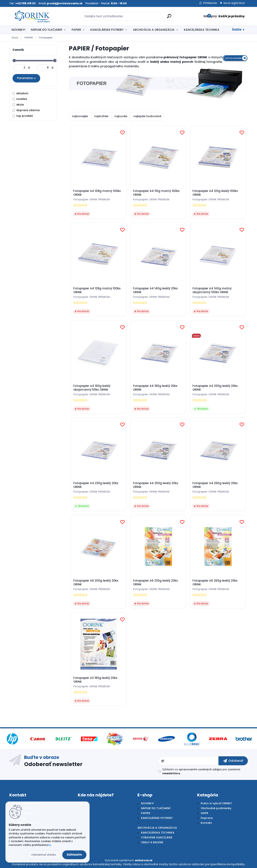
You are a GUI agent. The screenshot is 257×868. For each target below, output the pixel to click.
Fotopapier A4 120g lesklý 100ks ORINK (215, 193)
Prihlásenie (210, 3)
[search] (169, 18)
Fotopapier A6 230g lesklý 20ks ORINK (155, 583)
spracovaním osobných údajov (200, 769)
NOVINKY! (18, 30)
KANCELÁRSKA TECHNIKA (202, 30)
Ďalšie (237, 30)
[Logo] (32, 16)
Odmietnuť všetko (44, 855)
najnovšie (121, 116)
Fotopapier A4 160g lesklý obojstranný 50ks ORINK (92, 388)
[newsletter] (233, 761)
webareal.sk (144, 860)
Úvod (15, 38)
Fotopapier (46, 38)
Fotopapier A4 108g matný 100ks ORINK (97, 193)
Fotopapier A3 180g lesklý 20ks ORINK (95, 680)
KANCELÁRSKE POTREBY (107, 30)
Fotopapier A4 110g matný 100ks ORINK (156, 193)
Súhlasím (74, 855)
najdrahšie (101, 116)
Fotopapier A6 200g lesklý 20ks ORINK (96, 583)
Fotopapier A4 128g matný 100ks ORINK (97, 290)
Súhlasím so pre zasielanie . (201, 771)
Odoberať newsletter (53, 764)
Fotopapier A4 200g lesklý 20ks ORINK (215, 388)
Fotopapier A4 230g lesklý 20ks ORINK (96, 485)
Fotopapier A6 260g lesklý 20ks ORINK (215, 583)
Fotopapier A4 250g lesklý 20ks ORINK (156, 485)
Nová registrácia (234, 3)
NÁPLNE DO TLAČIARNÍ (46, 30)
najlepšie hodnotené (147, 116)
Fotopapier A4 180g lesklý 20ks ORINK (155, 388)
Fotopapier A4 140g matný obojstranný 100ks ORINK (212, 290)
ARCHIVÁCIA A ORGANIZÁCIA (154, 30)
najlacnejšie (80, 116)
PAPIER (76, 30)
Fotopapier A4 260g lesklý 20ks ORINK (215, 485)
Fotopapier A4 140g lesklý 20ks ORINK (155, 290)
